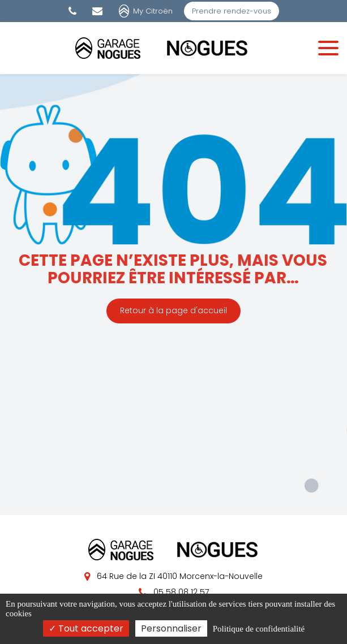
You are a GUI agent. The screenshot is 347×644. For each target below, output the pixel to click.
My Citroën (153, 11)
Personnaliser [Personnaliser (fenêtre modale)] (171, 628)
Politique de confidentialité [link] (259, 629)
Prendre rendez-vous (232, 11)
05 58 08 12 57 (174, 592)
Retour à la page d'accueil (173, 310)
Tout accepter (86, 628)
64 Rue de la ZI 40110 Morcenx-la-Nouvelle (173, 576)
